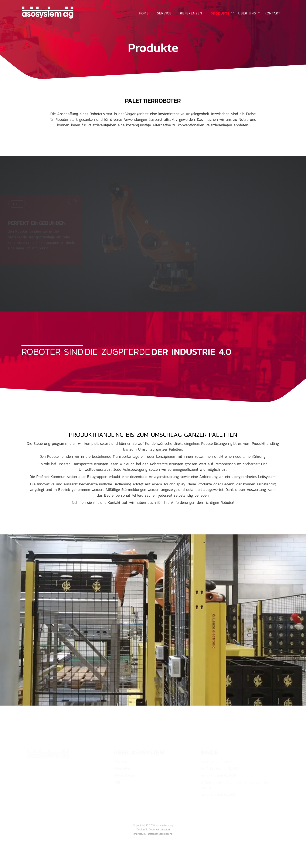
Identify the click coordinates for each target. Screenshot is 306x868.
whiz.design (163, 830)
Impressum (140, 834)
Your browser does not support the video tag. (153, 620)
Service (164, 13)
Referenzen (191, 13)
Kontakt (272, 13)
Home (144, 13)
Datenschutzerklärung (160, 834)
